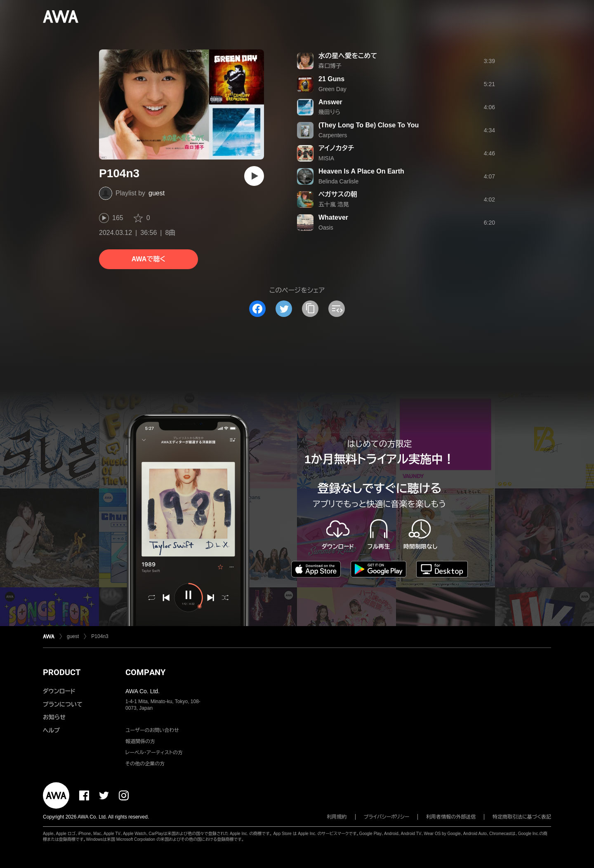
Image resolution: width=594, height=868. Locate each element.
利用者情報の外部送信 (451, 817)
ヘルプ (51, 730)
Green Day (332, 89)
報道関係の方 (140, 741)
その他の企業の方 (145, 764)
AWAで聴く (148, 259)
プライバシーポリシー (387, 817)
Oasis (326, 228)
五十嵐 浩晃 (334, 204)
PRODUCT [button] (62, 672)
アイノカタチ (336, 148)
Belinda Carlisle (338, 181)
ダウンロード (59, 691)
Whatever (333, 217)
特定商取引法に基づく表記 (522, 817)
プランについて (63, 704)
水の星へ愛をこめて (348, 56)
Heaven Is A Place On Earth (361, 171)
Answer (330, 102)
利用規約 (337, 817)
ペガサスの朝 (338, 194)
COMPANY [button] (145, 672)
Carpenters (333, 135)
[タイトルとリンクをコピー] (310, 309)
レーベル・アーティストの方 (154, 753)
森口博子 (330, 66)
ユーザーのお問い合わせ (152, 730)
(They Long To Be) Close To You (369, 125)
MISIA (326, 158)
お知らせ (54, 717)
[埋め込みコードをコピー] (337, 309)
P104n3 (100, 636)
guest (157, 193)
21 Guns (331, 79)
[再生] (254, 176)
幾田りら (329, 112)
